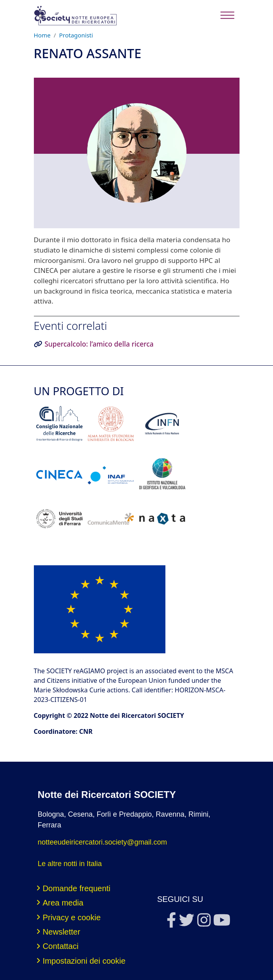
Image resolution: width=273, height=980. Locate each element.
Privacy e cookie (72, 917)
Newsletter (61, 932)
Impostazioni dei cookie (84, 961)
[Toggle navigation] (227, 15)
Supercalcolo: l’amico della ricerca (99, 344)
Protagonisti (76, 35)
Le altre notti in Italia (70, 864)
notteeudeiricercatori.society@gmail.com (102, 842)
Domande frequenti (77, 888)
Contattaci (61, 946)
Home (42, 35)
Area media (63, 903)
